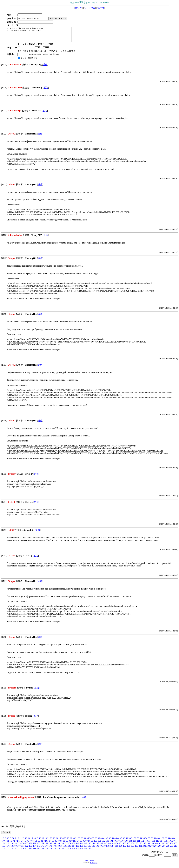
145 (97, 846)
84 (50, 844)
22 (51, 841)
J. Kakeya (94, 866)
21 (48, 841)
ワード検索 (89, 8)
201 (140, 849)
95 (81, 844)
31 (76, 841)
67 (3, 844)
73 (19, 844)
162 (164, 846)
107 (123, 844)
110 (135, 844)
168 (11, 849)
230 (77, 851)
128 (31, 846)
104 (111, 844)
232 (85, 851)
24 (57, 841)
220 (38, 851)
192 (105, 849)
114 (150, 844)
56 (146, 841)
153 (129, 846)
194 (113, 849)
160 (156, 846)
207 (164, 849)
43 (110, 841)
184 (74, 849)
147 (105, 846)
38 (96, 841)
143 (89, 846)
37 (93, 841)
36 (90, 841)
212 (7, 851)
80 (39, 844)
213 (11, 851)
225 (58, 851)
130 (38, 846)
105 (115, 844)
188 (89, 849)
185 (78, 849)
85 (53, 844)
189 (93, 849)
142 (85, 846)
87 (59, 844)
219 (34, 851)
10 (18, 841)
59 (155, 841)
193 (109, 849)
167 (7, 849)
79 (36, 844)
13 (26, 841)
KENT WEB (89, 863)
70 (11, 844)
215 (19, 851)
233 (89, 851)
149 (113, 846)
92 (73, 844)
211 (3, 851)
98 (89, 844)
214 (15, 851)
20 (46, 841)
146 (101, 846)
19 (43, 841)
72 (17, 844)
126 (23, 846)
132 (46, 846)
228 (70, 851)
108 (127, 844)
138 (70, 846)
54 (141, 841)
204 (152, 849)
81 (42, 844)
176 (42, 849)
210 (176, 849)
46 (118, 841)
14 (29, 841)
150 (117, 846)
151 (121, 846)
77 (31, 844)
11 (20, 841)
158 (148, 846)
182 (66, 849)
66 (174, 841)
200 (136, 849)
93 (75, 844)
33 (82, 841)
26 (62, 841)
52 (135, 841)
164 (172, 846)
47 (121, 841)
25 (60, 841)
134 (54, 846)
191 (101, 849)
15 (32, 841)
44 (113, 841)
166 (3, 849)
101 (99, 844)
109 (131, 844)
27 (65, 841)
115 (154, 844)
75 (25, 844)
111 (138, 844)
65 (171, 841)
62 (163, 841)
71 (14, 844)
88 (61, 844)
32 (79, 841)
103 (107, 844)
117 (161, 844)
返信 (45, 67)
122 (7, 846)
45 (116, 841)
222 (46, 851)
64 (169, 841)
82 (45, 844)
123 (11, 846)
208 (168, 849)
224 (54, 851)
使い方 (78, 8)
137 (66, 846)
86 (56, 844)
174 (35, 849)
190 (97, 849)
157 (144, 846)
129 (35, 846)
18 (40, 841)
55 (143, 841)
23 (54, 841)
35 (88, 841)
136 (62, 846)
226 (62, 851)
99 (92, 844)
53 (138, 841)
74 (22, 844)
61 (160, 841)
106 (119, 844)
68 (5, 844)
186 (82, 849)
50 (129, 841)
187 (85, 849)
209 (172, 849)
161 (160, 846)
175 (38, 849)
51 (132, 841)
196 (121, 849)
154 (132, 846)
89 (64, 844)
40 (102, 841)
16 (34, 841)
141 (82, 846)
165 (176, 846)
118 (165, 844)
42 (107, 841)
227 (66, 851)
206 (160, 849)
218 (30, 851)
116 (158, 844)
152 (125, 846)
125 (19, 846)
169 (15, 849)
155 (136, 846)
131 (42, 846)
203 (148, 849)
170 (19, 849)
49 (127, 841)
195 (117, 849)
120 (173, 844)
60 (157, 841)
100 (96, 844)
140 (78, 846)
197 (125, 849)
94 (78, 844)
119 (169, 844)
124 (15, 846)
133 (50, 846)
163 (168, 846)
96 (84, 844)
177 (46, 849)
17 (37, 841)
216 (23, 851)
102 (103, 844)
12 (23, 841)
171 (23, 849)
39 (99, 841)
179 (54, 849)
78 (33, 844)
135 (58, 846)
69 (8, 844)
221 (42, 851)
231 (81, 851)
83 (47, 844)
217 (27, 851)
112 (142, 844)
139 (74, 846)
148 (109, 846)
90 (67, 844)
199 (132, 849)
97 (87, 844)
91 (70, 844)
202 (144, 849)
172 (27, 849)
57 (149, 841)
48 (124, 841)
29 (71, 841)
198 (129, 849)
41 (104, 841)
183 (70, 849)
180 (58, 849)
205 (156, 849)
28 (68, 841)
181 (62, 849)
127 (27, 846)
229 (74, 851)
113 (146, 844)
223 (50, 851)
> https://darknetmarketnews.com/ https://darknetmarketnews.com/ (43, 36)
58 (152, 841)
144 (93, 846)
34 (85, 841)
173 (31, 849)
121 (3, 846)
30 (74, 841)
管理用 (101, 8)
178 (50, 849)
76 (28, 844)
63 (166, 841)
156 (140, 846)
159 (152, 846)
